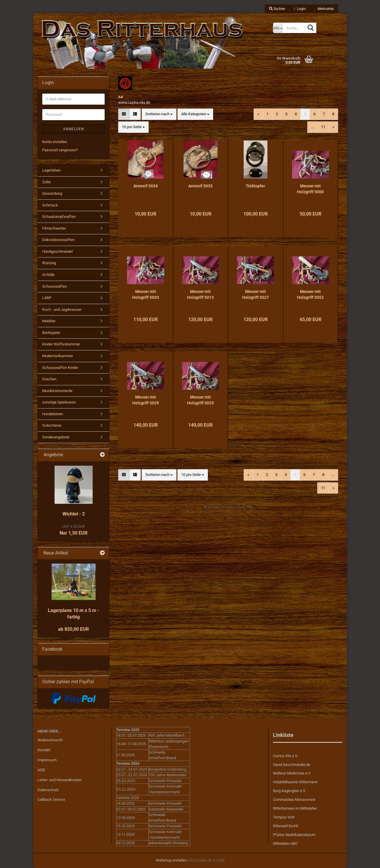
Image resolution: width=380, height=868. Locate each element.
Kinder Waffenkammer (61, 344)
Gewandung (52, 193)
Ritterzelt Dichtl (286, 826)
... (312, 127)
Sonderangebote (56, 437)
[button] (124, 114)
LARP (47, 298)
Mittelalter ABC (285, 844)
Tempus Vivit (284, 817)
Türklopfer (255, 186)
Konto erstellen (55, 142)
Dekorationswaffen (58, 240)
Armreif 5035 (200, 186)
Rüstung (49, 263)
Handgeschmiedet (57, 251)
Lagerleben (51, 170)
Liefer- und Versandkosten (60, 780)
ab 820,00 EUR (73, 629)
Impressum (47, 760)
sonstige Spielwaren (59, 402)
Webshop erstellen (171, 860)
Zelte (46, 182)
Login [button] (300, 9)
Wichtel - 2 (74, 514)
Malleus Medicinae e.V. (292, 773)
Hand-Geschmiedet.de (292, 765)
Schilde (48, 275)
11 (323, 127)
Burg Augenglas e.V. (289, 791)
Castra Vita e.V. (285, 756)
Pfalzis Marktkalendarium (294, 835)
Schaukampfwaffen (59, 217)
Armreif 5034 (146, 186)
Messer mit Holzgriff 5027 (256, 294)
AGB (41, 770)
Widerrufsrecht (50, 740)
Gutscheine (52, 425)
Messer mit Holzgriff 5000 (310, 189)
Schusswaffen (55, 286)
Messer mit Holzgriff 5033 (146, 294)
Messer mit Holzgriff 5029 (146, 400)
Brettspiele (51, 333)
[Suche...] (278, 28)
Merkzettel (324, 9)
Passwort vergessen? (60, 150)
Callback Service (51, 800)
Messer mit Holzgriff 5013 (200, 294)
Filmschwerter (54, 228)
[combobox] (159, 114)
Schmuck (50, 205)
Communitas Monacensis (294, 800)
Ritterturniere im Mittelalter (295, 808)
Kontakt (44, 750)
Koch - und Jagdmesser (62, 310)
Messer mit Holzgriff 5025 (200, 400)
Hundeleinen (53, 414)
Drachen (49, 379)
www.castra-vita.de (134, 102)
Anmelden (74, 129)
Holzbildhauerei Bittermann (295, 782)
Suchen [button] (277, 9)
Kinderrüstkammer (58, 356)
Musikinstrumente (57, 391)
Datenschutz (48, 790)
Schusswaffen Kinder (60, 368)
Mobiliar (49, 321)
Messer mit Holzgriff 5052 (310, 294)
